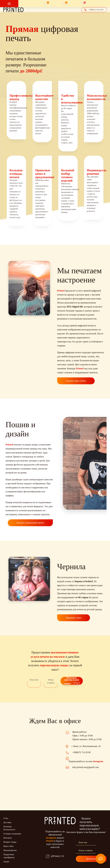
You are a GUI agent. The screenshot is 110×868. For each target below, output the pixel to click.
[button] (96, 10)
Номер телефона (51, 681)
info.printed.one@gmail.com (86, 767)
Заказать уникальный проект (30, 523)
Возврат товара (10, 842)
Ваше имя (34, 680)
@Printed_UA (57, 856)
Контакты (8, 838)
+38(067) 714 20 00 (81, 752)
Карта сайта (9, 846)
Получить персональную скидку (72, 681)
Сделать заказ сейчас (76, 381)
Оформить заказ (74, 618)
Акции (6, 862)
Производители (10, 850)
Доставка (7, 822)
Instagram (98, 761)
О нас (6, 818)
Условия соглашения (12, 834)
